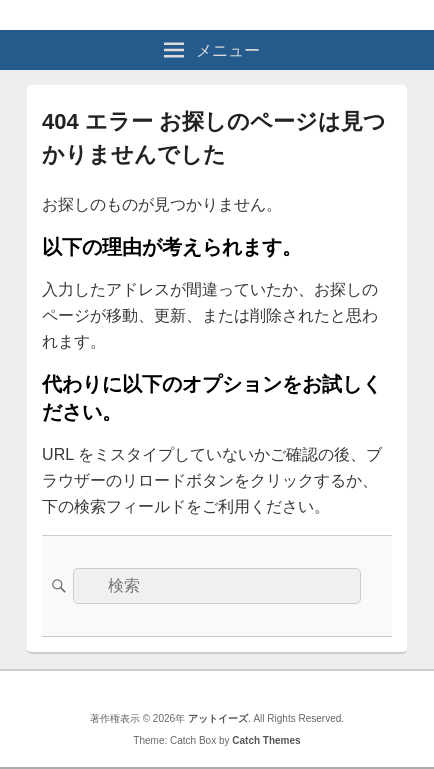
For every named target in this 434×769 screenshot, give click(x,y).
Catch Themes (266, 740)
